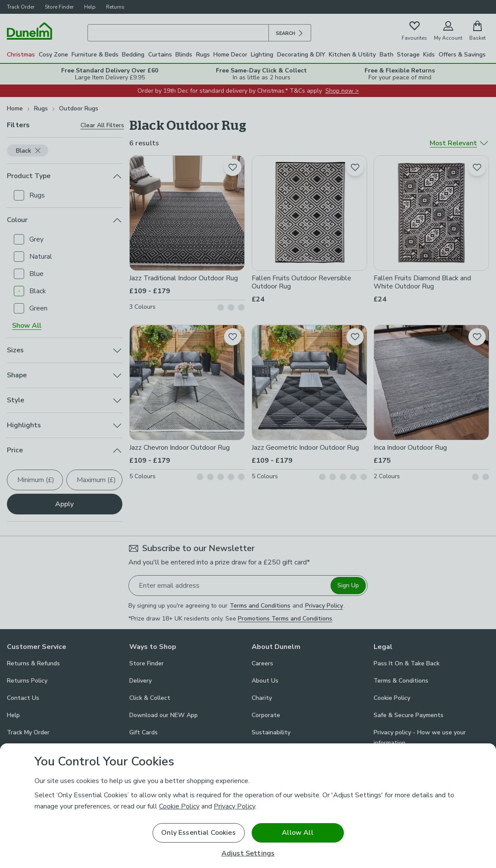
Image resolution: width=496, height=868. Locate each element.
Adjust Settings (248, 854)
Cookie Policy (179, 806)
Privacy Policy (234, 806)
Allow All (297, 833)
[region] (248, 806)
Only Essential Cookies (198, 833)
